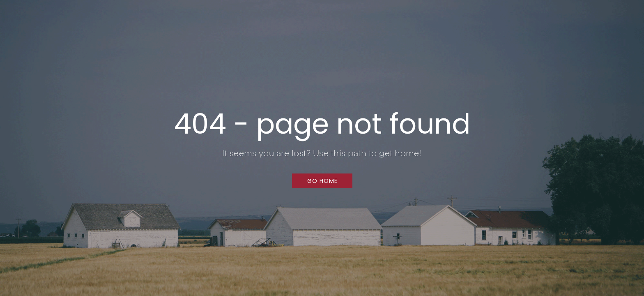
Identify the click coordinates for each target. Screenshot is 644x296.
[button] (322, 181)
